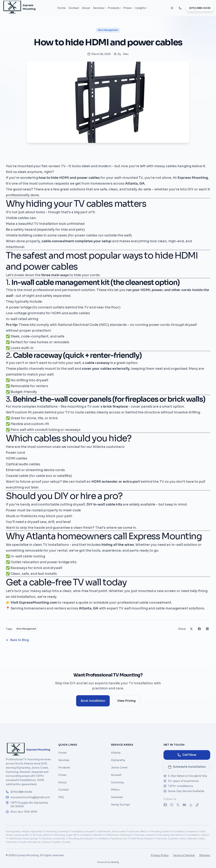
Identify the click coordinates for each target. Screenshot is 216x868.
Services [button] (100, 8)
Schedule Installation (189, 768)
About (86, 8)
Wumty (115, 862)
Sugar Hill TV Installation (79, 835)
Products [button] (115, 8)
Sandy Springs (120, 805)
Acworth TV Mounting (158, 835)
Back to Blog (17, 640)
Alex (126, 54)
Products (64, 768)
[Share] (172, 8)
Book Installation (95, 702)
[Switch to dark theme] (180, 8)
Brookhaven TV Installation (95, 839)
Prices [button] (128, 8)
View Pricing (126, 701)
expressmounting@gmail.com (28, 797)
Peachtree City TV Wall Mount (127, 839)
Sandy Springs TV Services (37, 839)
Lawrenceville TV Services (28, 835)
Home (61, 8)
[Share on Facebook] (199, 629)
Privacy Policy (160, 855)
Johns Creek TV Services (125, 831)
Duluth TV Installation (174, 831)
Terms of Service (184, 855)
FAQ (61, 797)
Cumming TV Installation (71, 831)
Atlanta (116, 753)
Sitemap (205, 855)
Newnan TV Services (156, 839)
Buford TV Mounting (54, 835)
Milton (115, 790)
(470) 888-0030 (200, 8)
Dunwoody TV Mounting (66, 839)
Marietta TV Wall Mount (106, 835)
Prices (62, 775)
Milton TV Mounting (151, 831)
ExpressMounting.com (38, 603)
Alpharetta (118, 760)
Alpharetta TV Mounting (44, 831)
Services (64, 760)
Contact (74, 8)
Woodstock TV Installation (185, 835)
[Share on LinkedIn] (207, 629)
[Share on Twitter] (191, 629)
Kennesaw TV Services (132, 835)
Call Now (187, 755)
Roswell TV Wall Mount (98, 831)
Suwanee (117, 797)
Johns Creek (119, 768)
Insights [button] (141, 8)
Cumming (117, 782)
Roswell (116, 775)
